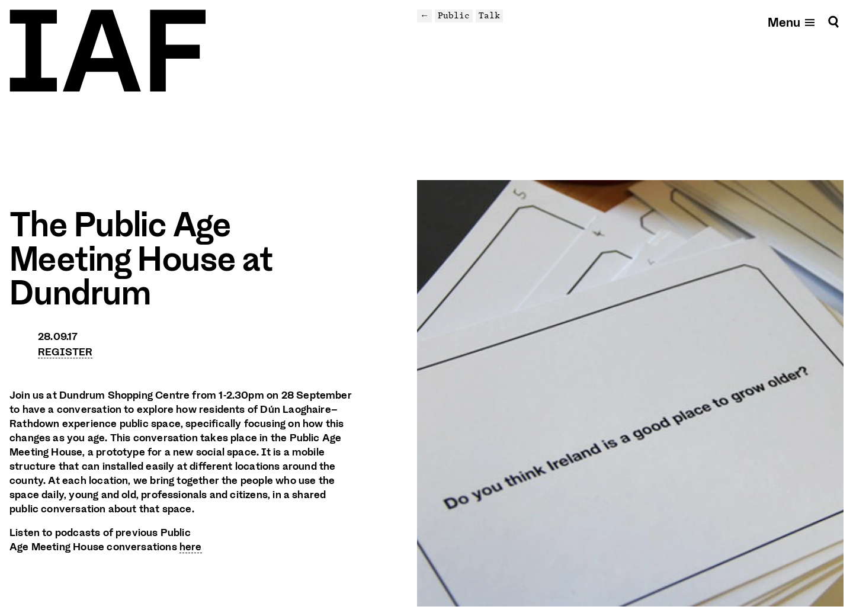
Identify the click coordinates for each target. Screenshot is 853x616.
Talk (489, 15)
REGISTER (65, 352)
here (191, 547)
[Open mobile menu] (792, 22)
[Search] (833, 22)
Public (454, 15)
